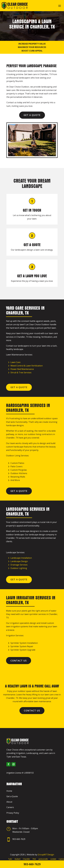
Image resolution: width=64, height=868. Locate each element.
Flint (34, 859)
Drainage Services (19, 565)
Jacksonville (43, 859)
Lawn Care (15, 362)
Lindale (53, 859)
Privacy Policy (13, 813)
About (9, 802)
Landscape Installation (21, 558)
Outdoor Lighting (19, 568)
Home (9, 791)
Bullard (17, 859)
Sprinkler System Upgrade (23, 650)
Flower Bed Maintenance (22, 369)
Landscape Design (19, 561)
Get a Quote (32, 115)
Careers (10, 807)
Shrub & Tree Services (21, 373)
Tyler (10, 859)
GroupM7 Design (46, 855)
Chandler (26, 859)
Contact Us (19, 661)
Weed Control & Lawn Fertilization (27, 366)
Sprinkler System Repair (22, 646)
